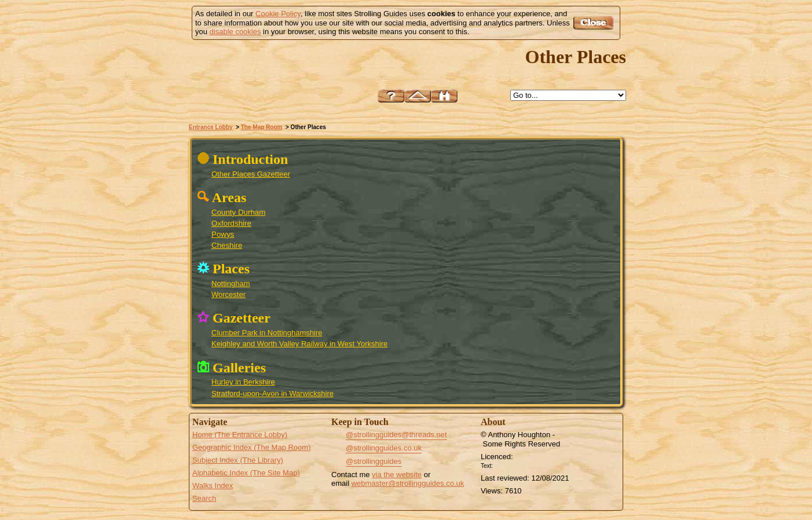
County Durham (238, 212)
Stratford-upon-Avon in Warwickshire (273, 393)
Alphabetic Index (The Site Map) (246, 473)
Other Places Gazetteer (251, 174)
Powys (223, 234)
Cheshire (227, 245)
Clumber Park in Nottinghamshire (267, 333)
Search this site (444, 96)
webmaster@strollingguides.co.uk (408, 483)
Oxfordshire (231, 223)
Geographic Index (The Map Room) (251, 447)
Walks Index (213, 486)
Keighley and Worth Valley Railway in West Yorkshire (299, 344)
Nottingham (231, 283)
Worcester (228, 294)
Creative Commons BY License (517, 464)
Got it (595, 23)
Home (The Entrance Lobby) (240, 435)
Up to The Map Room (418, 96)
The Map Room (262, 127)
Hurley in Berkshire (243, 382)
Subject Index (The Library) (238, 460)
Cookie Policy (278, 14)
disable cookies (235, 32)
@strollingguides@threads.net (396, 435)
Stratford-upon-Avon (567, 332)
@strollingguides (374, 461)
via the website (397, 475)
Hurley (581, 349)
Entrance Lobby (211, 127)
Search (204, 498)
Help (391, 96)
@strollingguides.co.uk (384, 448)
